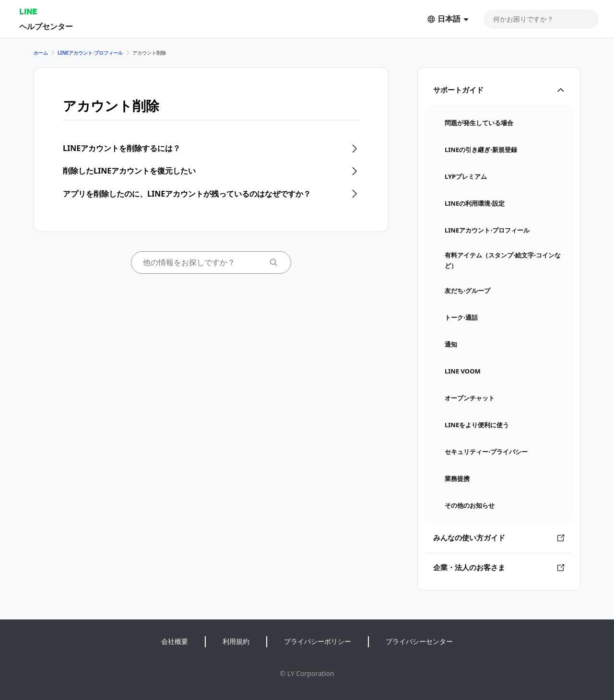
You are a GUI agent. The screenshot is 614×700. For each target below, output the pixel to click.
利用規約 (236, 641)
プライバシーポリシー (318, 641)
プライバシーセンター (419, 641)
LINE (28, 11)
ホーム (41, 53)
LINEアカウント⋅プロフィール (90, 53)
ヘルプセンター (46, 26)
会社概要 (175, 641)
